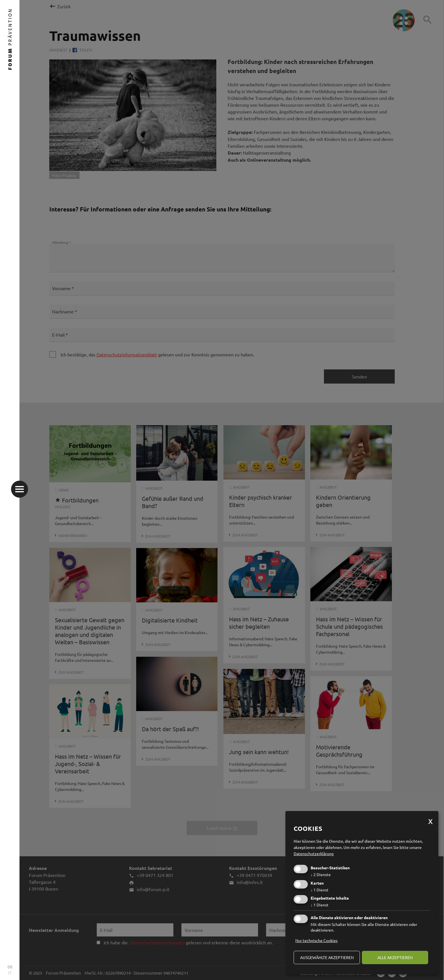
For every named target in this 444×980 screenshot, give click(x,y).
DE (10, 967)
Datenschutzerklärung (314, 853)
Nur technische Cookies (316, 940)
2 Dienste (321, 874)
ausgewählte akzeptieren (327, 957)
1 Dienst (320, 890)
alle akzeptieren (395, 957)
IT (10, 973)
